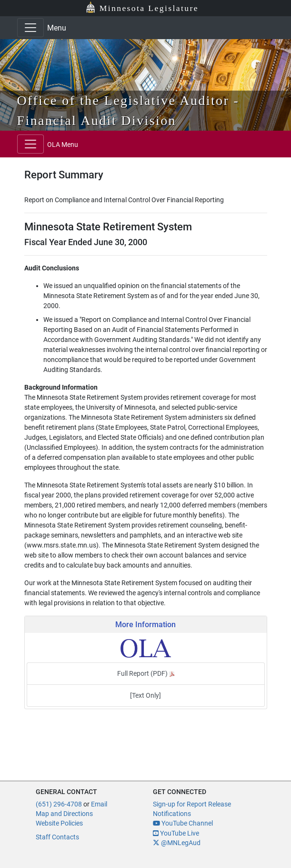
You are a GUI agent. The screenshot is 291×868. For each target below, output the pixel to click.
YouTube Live (176, 833)
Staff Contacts (57, 837)
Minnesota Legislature (149, 8)
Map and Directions (64, 814)
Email (99, 804)
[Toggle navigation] (30, 28)
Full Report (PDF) (146, 673)
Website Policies (59, 823)
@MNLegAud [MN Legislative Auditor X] (177, 843)
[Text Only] (145, 695)
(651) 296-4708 (59, 804)
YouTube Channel (183, 823)
